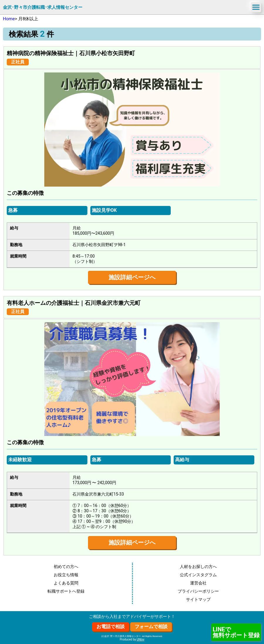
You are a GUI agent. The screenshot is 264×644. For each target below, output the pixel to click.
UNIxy (141, 639)
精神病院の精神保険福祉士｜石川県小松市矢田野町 (71, 53)
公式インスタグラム (198, 575)
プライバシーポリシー (198, 591)
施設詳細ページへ (132, 277)
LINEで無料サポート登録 (236, 632)
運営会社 (198, 583)
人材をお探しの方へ (198, 567)
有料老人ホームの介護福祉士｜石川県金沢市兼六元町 (74, 303)
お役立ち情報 (66, 575)
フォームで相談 (151, 627)
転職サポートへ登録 (66, 591)
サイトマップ (198, 599)
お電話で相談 (111, 627)
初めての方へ (66, 567)
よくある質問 (66, 583)
